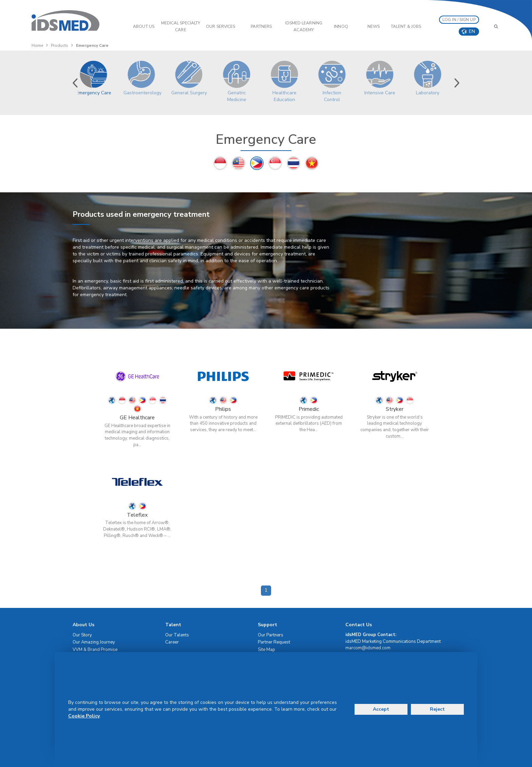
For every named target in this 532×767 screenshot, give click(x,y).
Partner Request (274, 642)
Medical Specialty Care (181, 26)
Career (172, 642)
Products (60, 45)
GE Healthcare (137, 418)
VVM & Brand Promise (95, 650)
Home (37, 45)
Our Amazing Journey (94, 642)
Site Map (267, 650)
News (374, 26)
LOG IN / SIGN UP (459, 20)
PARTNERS (261, 26)
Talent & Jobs (406, 26)
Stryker (395, 409)
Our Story (82, 635)
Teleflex (137, 515)
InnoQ (341, 26)
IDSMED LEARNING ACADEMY (304, 26)
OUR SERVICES (221, 26)
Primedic (309, 409)
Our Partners (271, 635)
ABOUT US (144, 26)
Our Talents (177, 635)
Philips (223, 409)
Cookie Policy (84, 716)
